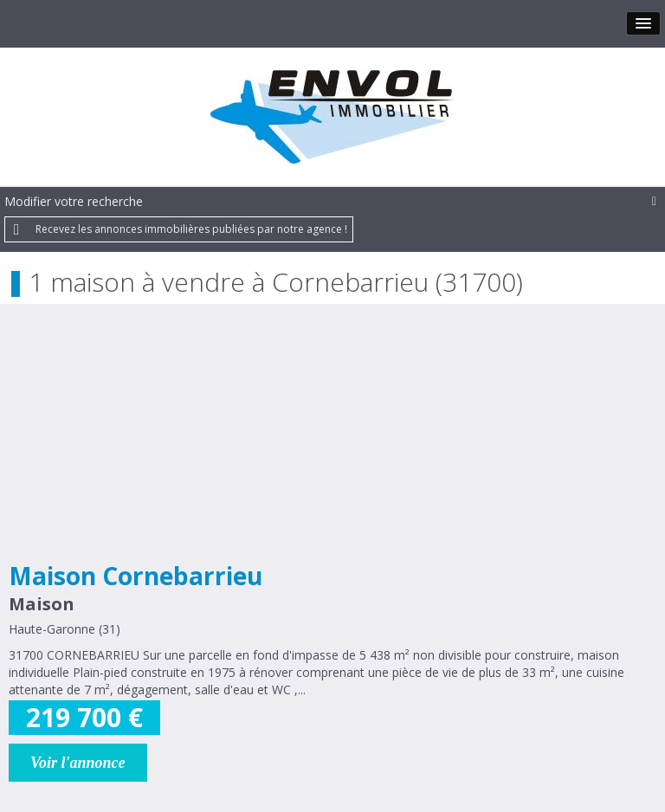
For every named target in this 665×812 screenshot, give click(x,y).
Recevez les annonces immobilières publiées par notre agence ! (191, 229)
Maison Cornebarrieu (136, 576)
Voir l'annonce (78, 763)
